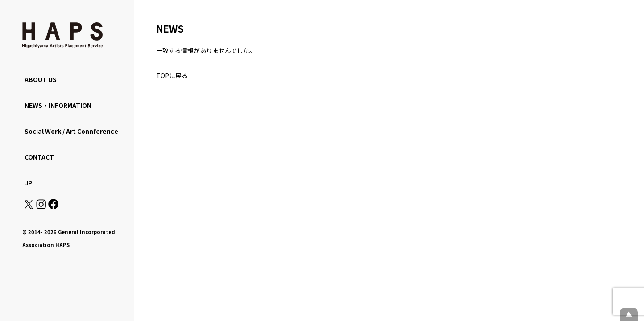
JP (28, 183)
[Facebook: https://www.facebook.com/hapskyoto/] (53, 206)
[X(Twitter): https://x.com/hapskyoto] (29, 206)
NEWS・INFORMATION (58, 105)
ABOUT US (41, 79)
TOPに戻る (172, 75)
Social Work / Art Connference (71, 131)
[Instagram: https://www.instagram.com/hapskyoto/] (41, 206)
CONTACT (39, 157)
